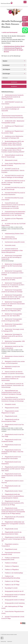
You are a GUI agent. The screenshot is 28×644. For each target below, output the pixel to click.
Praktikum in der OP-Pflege (12, 581)
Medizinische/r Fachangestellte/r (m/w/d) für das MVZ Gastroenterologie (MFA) (12, 266)
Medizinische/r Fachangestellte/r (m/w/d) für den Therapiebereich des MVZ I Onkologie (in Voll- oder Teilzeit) (13, 285)
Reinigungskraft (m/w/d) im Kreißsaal (15, 600)
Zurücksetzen (14, 82)
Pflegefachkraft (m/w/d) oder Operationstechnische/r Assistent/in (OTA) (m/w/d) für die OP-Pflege (13, 503)
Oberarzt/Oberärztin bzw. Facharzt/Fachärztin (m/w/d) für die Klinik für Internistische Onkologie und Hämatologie (13, 399)
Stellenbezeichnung (8, 92)
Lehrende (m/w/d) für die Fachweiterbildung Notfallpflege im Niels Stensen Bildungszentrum (12, 251)
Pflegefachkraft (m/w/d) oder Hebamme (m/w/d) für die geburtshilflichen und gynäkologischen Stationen (13, 496)
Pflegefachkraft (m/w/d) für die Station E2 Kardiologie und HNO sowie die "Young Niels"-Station (13, 469)
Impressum (10, 641)
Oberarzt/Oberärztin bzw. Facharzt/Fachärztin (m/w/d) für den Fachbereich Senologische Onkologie (11, 392)
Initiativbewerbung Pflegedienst (13, 48)
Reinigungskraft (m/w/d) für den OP (14, 591)
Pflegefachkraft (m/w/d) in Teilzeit (14, 491)
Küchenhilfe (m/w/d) (10, 245)
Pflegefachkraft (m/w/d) (11, 416)
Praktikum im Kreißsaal (11, 563)
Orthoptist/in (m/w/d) (10, 404)
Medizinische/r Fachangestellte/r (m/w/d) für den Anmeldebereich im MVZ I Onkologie (13, 273)
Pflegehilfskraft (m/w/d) (11, 549)
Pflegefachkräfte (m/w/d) (11, 529)
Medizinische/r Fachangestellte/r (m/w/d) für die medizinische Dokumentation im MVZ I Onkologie (13, 304)
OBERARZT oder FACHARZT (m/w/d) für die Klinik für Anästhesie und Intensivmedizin (13, 379)
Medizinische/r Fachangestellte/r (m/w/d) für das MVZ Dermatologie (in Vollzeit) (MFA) (12, 257)
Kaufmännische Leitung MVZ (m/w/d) (15, 242)
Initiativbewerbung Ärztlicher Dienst (14, 46)
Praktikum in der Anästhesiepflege (14, 573)
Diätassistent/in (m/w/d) (11, 160)
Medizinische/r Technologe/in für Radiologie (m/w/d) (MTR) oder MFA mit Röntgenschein (12, 336)
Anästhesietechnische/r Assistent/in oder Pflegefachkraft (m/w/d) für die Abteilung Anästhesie (13, 97)
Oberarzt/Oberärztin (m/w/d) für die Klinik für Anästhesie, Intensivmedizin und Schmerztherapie (12, 385)
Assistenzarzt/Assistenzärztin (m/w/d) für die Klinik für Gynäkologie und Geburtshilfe (13, 109)
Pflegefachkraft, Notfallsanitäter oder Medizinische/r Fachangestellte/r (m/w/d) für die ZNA (13, 524)
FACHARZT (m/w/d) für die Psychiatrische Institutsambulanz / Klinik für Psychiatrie (13, 171)
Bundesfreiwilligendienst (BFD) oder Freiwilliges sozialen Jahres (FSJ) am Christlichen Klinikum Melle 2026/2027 (13, 143)
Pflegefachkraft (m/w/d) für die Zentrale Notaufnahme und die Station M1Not (12, 476)
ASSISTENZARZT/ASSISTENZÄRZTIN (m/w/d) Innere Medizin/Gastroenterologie (12, 117)
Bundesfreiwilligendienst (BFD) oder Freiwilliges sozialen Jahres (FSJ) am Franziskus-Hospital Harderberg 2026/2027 (13, 150)
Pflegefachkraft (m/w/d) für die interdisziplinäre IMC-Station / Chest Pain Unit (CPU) (12, 452)
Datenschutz (3, 641)
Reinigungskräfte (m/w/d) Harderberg (15, 603)
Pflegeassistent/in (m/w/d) (12, 408)
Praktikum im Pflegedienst (12, 566)
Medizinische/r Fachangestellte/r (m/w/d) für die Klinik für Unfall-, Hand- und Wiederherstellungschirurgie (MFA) (13, 297)
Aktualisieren (14, 86)
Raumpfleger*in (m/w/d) (11, 588)
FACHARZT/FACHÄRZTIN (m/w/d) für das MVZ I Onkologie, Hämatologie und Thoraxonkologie (13, 183)
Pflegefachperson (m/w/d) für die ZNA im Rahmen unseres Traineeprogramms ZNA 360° (13, 539)
